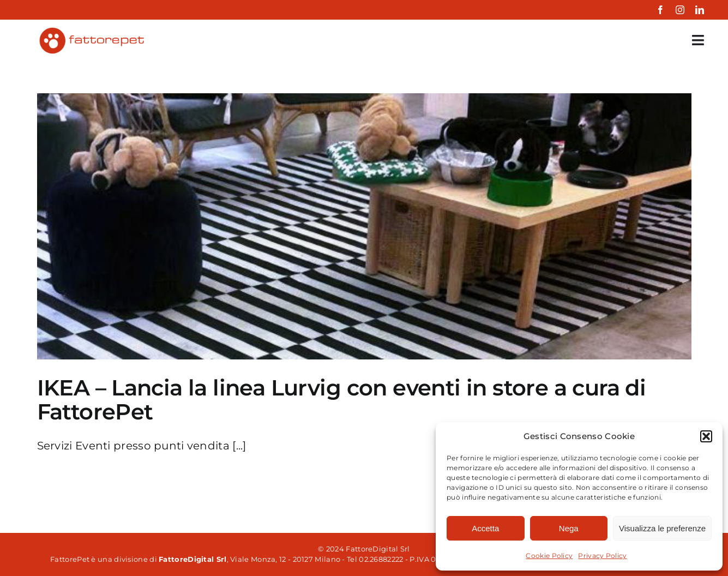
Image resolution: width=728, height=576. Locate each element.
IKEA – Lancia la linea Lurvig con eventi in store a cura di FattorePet (342, 400)
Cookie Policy (549, 556)
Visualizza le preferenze (662, 528)
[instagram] (680, 10)
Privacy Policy (602, 556)
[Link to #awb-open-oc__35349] (698, 40)
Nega (569, 528)
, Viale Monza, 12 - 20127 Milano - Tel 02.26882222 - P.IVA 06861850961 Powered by (342, 559)
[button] (706, 436)
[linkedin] (700, 10)
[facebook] (660, 10)
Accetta (485, 528)
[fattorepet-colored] (91, 31)
